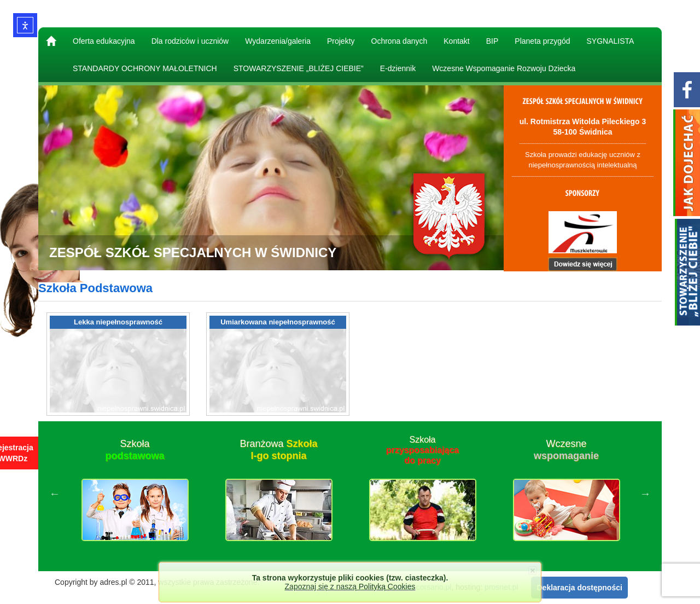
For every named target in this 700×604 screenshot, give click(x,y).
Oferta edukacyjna (104, 41)
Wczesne (566, 450)
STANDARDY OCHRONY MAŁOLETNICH (145, 68)
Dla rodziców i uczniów (190, 41)
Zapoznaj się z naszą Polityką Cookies (350, 586)
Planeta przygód (542, 41)
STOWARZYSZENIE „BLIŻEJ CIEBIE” (299, 68)
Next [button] (645, 493)
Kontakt (456, 41)
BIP (492, 41)
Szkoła (135, 450)
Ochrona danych (399, 41)
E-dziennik (398, 68)
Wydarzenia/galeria (278, 41)
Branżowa (278, 450)
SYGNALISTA (611, 41)
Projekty (341, 41)
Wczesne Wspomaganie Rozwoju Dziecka (504, 68)
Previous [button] (55, 493)
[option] (135, 493)
